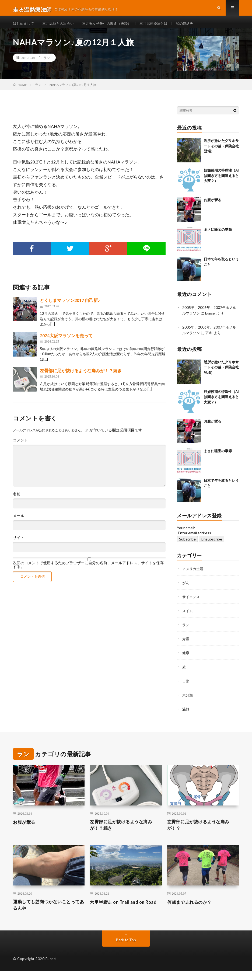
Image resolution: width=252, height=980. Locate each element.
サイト (19, 545)
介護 (186, 645)
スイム (188, 617)
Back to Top (126, 949)
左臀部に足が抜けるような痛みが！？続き (81, 377)
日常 (186, 687)
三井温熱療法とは (162, 27)
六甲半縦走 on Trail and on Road (120, 913)
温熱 (186, 715)
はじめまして (24, 27)
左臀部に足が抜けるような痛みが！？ (202, 832)
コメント (20, 447)
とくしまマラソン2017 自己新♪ (70, 307)
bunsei (212, 320)
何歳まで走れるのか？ (192, 910)
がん (186, 589)
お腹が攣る (213, 207)
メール (19, 523)
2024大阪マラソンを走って (66, 342)
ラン (47, 65)
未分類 (188, 701)
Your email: (186, 534)
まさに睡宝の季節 (218, 236)
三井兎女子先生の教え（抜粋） (113, 27)
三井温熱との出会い (61, 27)
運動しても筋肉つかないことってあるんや (48, 913)
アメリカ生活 (194, 575)
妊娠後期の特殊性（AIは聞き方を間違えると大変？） (221, 182)
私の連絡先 (195, 27)
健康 (186, 659)
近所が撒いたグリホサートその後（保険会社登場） (221, 153)
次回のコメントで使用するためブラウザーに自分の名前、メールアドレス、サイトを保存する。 (88, 572)
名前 (17, 501)
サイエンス (192, 603)
